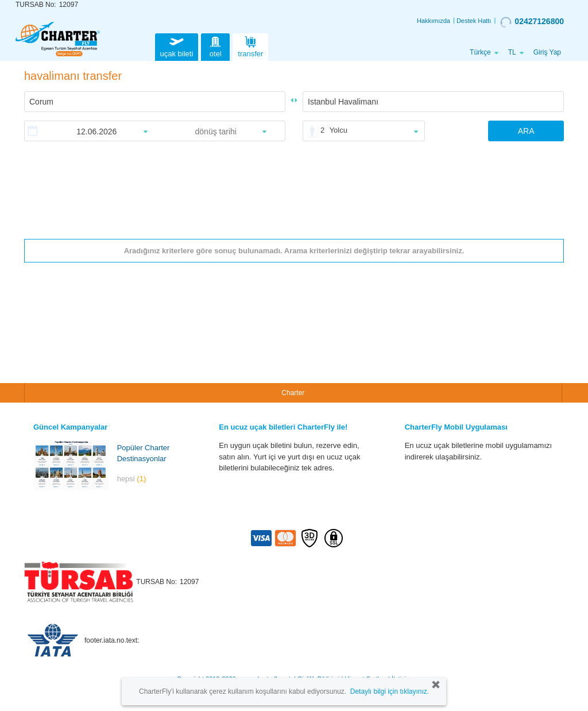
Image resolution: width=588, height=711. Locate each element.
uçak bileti (177, 46)
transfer (250, 46)
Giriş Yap (547, 52)
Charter (293, 393)
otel (215, 46)
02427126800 (532, 22)
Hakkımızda (434, 21)
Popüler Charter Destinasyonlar (144, 453)
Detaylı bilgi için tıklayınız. (390, 691)
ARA (526, 131)
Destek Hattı (474, 21)
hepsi (132, 479)
